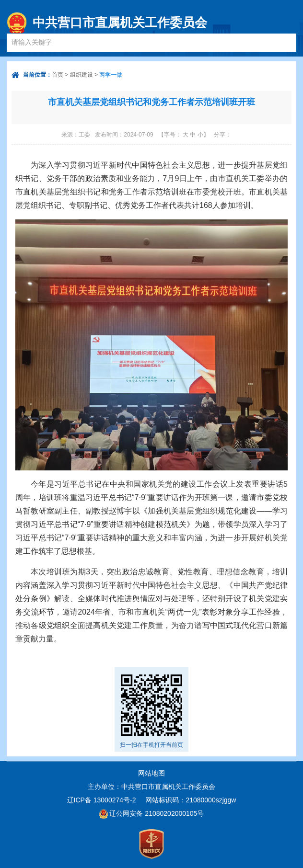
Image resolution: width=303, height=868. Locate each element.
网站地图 (151, 773)
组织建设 (82, 75)
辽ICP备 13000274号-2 (102, 800)
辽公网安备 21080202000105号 (157, 813)
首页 (58, 75)
